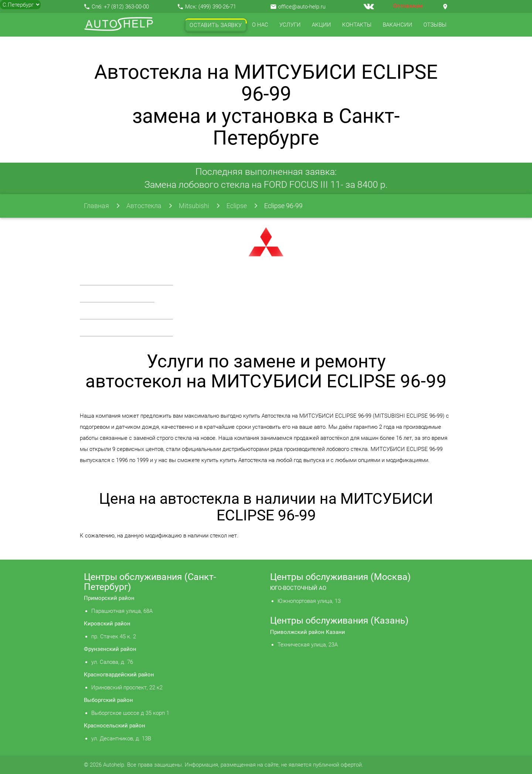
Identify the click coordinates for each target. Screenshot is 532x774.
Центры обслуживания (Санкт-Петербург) (150, 582)
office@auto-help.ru (302, 7)
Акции (321, 25)
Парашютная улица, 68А (122, 611)
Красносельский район (115, 726)
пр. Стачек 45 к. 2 (114, 636)
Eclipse (237, 206)
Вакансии (398, 25)
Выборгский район (108, 700)
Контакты (357, 25)
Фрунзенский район (110, 649)
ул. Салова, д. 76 (112, 662)
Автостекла (144, 206)
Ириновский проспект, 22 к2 (127, 688)
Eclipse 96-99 (283, 206)
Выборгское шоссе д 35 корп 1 (130, 713)
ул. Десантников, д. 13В (121, 739)
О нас (260, 25)
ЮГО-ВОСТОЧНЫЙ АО (298, 588)
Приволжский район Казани (308, 632)
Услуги (290, 25)
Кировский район (107, 624)
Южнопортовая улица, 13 (309, 601)
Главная (96, 206)
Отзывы (435, 25)
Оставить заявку (216, 25)
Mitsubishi (194, 206)
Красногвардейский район (119, 675)
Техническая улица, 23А (308, 645)
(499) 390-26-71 (217, 7)
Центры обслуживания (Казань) (339, 620)
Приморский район (109, 598)
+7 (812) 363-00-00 (126, 7)
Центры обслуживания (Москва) (340, 577)
